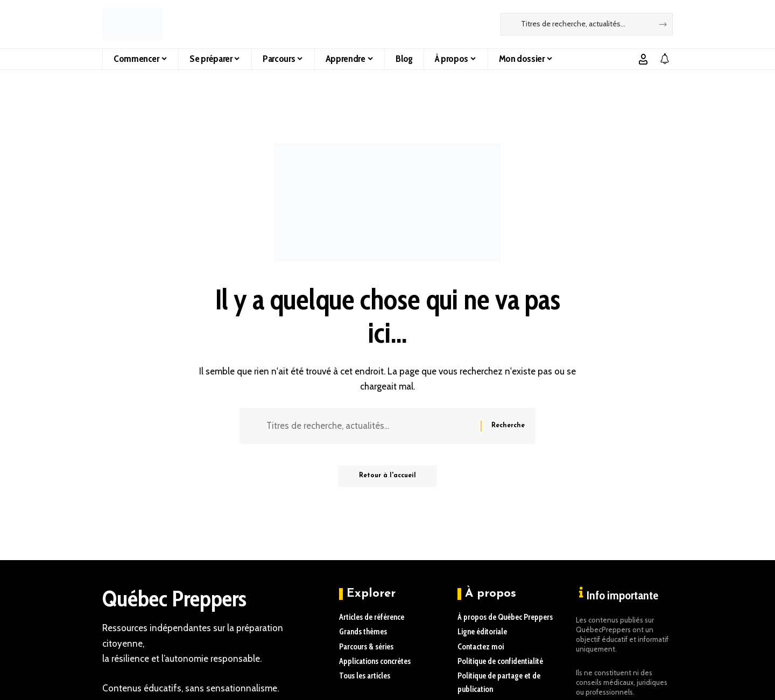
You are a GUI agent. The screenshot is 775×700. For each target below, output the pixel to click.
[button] (643, 59)
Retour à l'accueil (387, 477)
